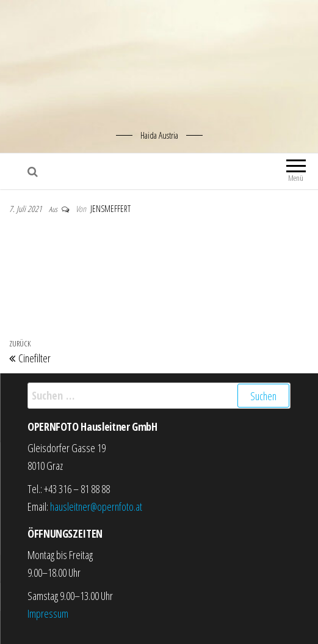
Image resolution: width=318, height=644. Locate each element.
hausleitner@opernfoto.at (96, 507)
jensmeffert (110, 209)
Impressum (48, 613)
